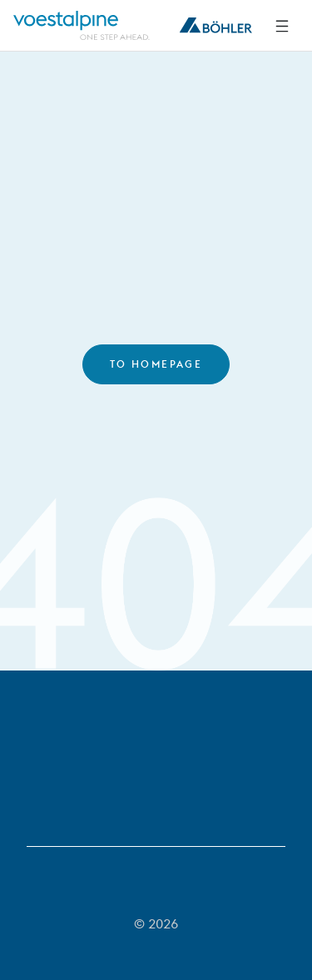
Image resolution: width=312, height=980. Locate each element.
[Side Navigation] (282, 26)
